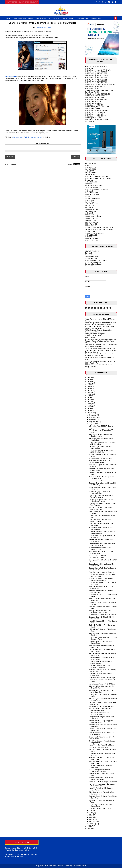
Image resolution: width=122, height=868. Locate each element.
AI (49, 18)
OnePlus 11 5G (90, 220)
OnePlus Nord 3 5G (92, 222)
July (91, 810)
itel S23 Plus (89, 202)
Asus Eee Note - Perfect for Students (102, 572)
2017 (89, 397)
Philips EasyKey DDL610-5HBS (96, 77)
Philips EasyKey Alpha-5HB (95, 98)
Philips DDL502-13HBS (93, 68)
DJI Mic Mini (89, 266)
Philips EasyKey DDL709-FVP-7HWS (98, 120)
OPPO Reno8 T (91, 226)
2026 (89, 377)
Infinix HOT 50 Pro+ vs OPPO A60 (97, 176)
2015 (89, 402)
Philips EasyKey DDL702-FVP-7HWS (98, 70)
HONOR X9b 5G (91, 211)
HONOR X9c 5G (91, 173)
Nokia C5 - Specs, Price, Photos (100, 808)
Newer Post (10, 157)
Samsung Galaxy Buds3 (93, 264)
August (92, 424)
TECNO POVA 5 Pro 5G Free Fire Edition (99, 228)
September (93, 422)
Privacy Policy (67, 18)
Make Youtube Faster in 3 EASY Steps (102, 684)
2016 (89, 400)
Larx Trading (89, 121)
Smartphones (41, 18)
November (93, 417)
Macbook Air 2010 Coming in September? (103, 782)
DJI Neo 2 (89, 253)
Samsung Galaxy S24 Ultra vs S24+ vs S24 (100, 348)
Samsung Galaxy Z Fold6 (94, 186)
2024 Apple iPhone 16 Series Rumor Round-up (101, 339)
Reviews (56, 18)
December (93, 415)
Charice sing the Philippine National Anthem (27, 137)
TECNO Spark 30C (92, 175)
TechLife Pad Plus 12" (93, 259)
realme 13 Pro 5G (91, 182)
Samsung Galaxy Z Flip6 (94, 187)
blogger (77, 164)
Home (8, 18)
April (91, 817)
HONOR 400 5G (91, 169)
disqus (70, 164)
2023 (89, 384)
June (91, 813)
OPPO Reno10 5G (92, 219)
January (92, 824)
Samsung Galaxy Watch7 (94, 262)
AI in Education (90, 337)
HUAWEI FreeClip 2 (92, 251)
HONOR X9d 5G (91, 164)
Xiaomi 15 (89, 165)
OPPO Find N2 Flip (92, 363)
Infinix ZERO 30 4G (92, 241)
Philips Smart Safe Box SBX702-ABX (98, 94)
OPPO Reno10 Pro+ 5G (93, 217)
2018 (89, 395)
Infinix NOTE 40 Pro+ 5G (94, 195)
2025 (89, 380)
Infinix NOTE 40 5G (92, 193)
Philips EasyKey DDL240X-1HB (96, 83)
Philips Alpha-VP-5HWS (93, 118)
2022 (89, 386)
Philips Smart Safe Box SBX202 (96, 81)
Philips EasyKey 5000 (93, 88)
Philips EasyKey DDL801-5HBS (96, 74)
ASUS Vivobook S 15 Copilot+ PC (97, 260)
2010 (89, 413)
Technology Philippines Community (89, 18)
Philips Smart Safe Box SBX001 (96, 96)
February (93, 822)
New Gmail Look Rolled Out (98, 747)
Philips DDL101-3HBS (93, 109)
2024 (89, 382)
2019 (89, 393)
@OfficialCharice (11, 76)
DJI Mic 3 (88, 255)
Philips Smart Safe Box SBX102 (96, 72)
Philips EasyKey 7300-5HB (94, 105)
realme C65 (89, 191)
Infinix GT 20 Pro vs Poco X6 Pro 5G (98, 189)
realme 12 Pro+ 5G (92, 204)
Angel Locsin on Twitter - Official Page (102, 678)
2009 (89, 826)
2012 (89, 408)
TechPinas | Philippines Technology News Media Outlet (67, 866)
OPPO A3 (88, 184)
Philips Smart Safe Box (93, 101)
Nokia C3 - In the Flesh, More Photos (102, 745)
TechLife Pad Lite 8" (92, 257)
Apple (31, 18)
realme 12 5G (90, 200)
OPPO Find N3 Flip (92, 215)
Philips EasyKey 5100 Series (95, 112)
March (92, 819)
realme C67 (89, 213)
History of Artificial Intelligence (95, 334)
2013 (89, 406)
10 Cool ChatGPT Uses (93, 336)
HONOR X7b (90, 206)
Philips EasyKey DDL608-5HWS (96, 99)
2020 (89, 391)
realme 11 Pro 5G (91, 235)
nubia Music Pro (91, 167)
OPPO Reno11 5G (92, 209)
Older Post (76, 157)
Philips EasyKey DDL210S (94, 114)
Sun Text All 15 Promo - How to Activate (102, 615)
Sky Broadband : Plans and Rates (100, 481)
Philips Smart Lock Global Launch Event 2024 (101, 85)
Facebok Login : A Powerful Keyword (101, 706)
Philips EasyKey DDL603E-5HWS (97, 110)
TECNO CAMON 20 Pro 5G (95, 233)
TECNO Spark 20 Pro (93, 231)
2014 (89, 404)
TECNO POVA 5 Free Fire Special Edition (99, 230)
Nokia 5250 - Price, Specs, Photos (101, 458)
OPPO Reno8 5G (91, 224)
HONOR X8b (90, 208)
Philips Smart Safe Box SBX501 (96, 67)
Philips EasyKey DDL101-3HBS (96, 79)
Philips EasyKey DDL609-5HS (95, 87)
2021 (89, 388)
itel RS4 (88, 197)
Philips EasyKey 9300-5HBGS (95, 116)
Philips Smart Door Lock (93, 103)
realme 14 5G (90, 171)
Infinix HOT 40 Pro (91, 239)
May (91, 815)
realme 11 (89, 237)
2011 (89, 411)
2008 (89, 828)
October (92, 419)
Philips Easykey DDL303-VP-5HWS (97, 107)
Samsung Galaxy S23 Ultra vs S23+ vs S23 (100, 361)
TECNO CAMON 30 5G (93, 198)
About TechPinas (19, 18)
